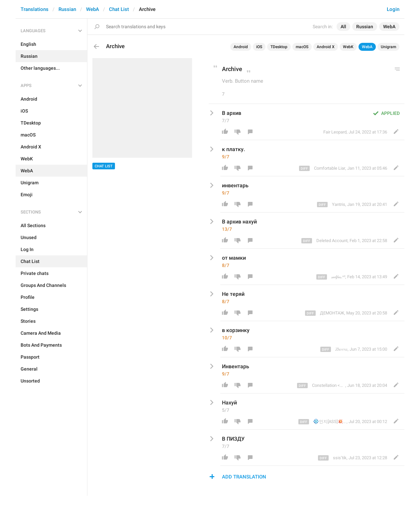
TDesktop (279, 47)
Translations (35, 9)
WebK (348, 47)
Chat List (119, 9)
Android (241, 47)
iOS (259, 47)
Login (393, 9)
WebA (93, 9)
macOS (302, 47)
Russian (67, 9)
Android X (326, 47)
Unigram (388, 47)
